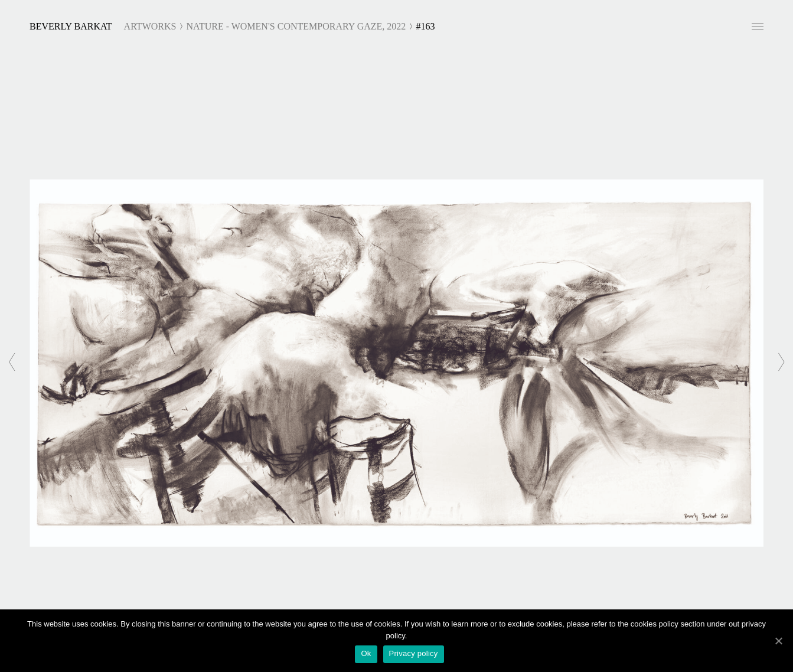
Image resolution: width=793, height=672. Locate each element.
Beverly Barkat (71, 26)
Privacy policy (414, 653)
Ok (366, 653)
